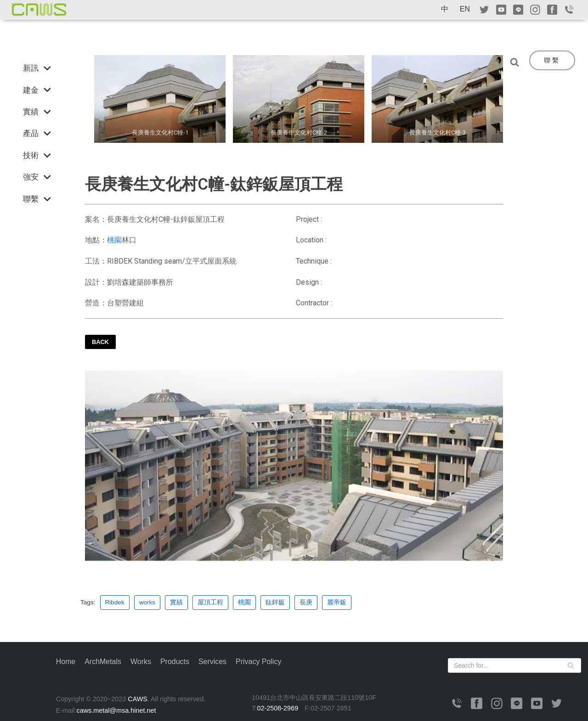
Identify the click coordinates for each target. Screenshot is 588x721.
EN (465, 9)
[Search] (517, 62)
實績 (176, 602)
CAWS (138, 699)
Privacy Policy (259, 662)
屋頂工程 (210, 602)
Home (66, 662)
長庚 (306, 602)
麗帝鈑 (337, 602)
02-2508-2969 (278, 708)
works (147, 602)
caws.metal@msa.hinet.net (116, 710)
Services (213, 662)
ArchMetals (103, 662)
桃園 (114, 240)
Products (175, 662)
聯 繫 (551, 60)
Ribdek (115, 602)
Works (141, 662)
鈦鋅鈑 (275, 602)
